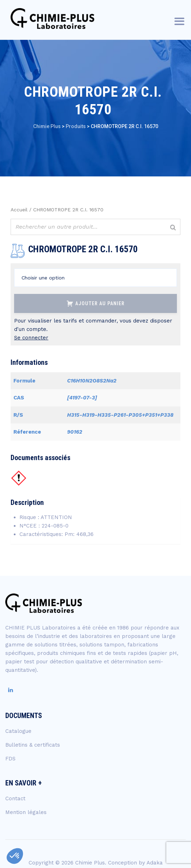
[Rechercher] (173, 228)
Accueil (19, 210)
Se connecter (31, 338)
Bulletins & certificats (33, 745)
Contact (15, 798)
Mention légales (26, 812)
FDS (10, 759)
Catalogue (18, 731)
